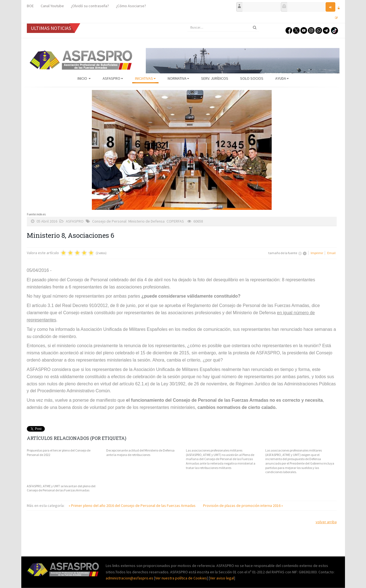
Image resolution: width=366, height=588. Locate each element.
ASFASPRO (113, 78)
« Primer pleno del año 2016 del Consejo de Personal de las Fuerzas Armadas (133, 506)
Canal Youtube (52, 6)
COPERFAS (175, 221)
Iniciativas (145, 78)
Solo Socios (252, 78)
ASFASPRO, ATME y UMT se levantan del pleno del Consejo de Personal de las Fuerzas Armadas (61, 488)
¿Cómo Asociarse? (131, 6)
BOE (30, 6)
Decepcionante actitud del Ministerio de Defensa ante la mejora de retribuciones (140, 452)
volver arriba (326, 522)
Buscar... (187, 23)
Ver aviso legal (222, 578)
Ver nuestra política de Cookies (181, 578)
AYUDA (282, 78)
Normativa (178, 78)
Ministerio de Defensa (146, 221)
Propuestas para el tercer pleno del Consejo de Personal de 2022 (59, 452)
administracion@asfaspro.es (130, 578)
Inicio (84, 78)
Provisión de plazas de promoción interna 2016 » (243, 506)
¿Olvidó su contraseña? (90, 6)
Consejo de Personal (109, 221)
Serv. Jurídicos (215, 78)
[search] (223, 27)
